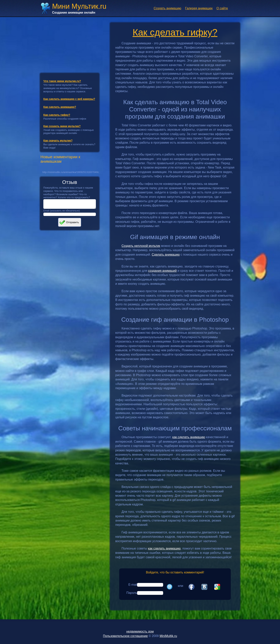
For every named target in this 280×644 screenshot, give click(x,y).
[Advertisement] (70, 43)
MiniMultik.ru (168, 636)
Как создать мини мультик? (62, 126)
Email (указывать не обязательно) (62, 212)
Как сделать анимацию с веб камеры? (69, 99)
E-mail (133, 585)
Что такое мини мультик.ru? (62, 81)
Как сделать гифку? (57, 115)
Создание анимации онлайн (74, 13)
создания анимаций (162, 271)
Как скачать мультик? (58, 141)
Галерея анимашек (199, 8)
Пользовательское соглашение (125, 636)
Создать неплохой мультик (141, 246)
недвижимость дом (140, 631)
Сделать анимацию (166, 255)
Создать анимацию (167, 8)
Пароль (132, 593)
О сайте (222, 8)
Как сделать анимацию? (60, 107)
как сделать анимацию (189, 437)
